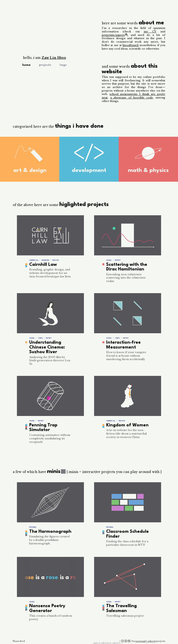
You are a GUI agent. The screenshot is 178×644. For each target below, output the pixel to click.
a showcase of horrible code (132, 98)
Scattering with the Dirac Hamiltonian (125, 266)
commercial (34, 260)
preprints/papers (113, 35)
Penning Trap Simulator (42, 424)
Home (26, 65)
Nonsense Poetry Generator (45, 602)
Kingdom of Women (125, 422)
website (56, 260)
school (109, 260)
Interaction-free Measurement (122, 343)
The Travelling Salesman (120, 602)
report (118, 260)
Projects (45, 65)
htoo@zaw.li (131, 45)
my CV (150, 32)
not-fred (20, 633)
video (40, 337)
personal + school (145, 633)
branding (45, 260)
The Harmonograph (48, 527)
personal (33, 522)
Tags (63, 65)
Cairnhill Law (42, 264)
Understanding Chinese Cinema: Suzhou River (45, 345)
